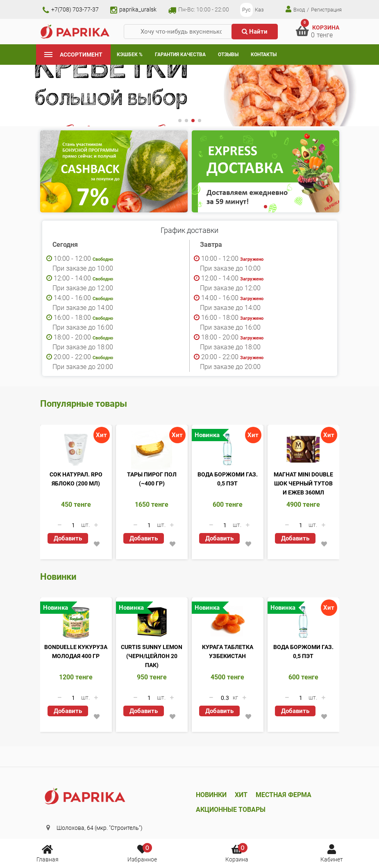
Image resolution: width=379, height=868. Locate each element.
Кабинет (332, 853)
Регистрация (326, 10)
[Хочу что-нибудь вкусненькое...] (181, 32)
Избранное (142, 853)
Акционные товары (231, 810)
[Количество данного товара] (73, 525)
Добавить (68, 538)
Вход (295, 9)
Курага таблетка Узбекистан (228, 652)
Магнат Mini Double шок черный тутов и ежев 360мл (303, 483)
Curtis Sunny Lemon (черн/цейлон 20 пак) (152, 656)
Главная (48, 853)
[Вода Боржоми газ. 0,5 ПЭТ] (228, 449)
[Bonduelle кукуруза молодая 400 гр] (76, 622)
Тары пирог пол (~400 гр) (152, 479)
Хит (241, 795)
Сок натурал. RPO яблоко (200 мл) (76, 479)
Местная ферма (284, 795)
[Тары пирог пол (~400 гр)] (152, 449)
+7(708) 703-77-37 (71, 9)
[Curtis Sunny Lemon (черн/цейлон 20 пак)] (152, 622)
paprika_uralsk (133, 9)
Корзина (237, 853)
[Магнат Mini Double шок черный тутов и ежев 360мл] (303, 449)
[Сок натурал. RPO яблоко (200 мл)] (76, 449)
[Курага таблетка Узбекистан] (228, 622)
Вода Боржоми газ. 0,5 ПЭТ (228, 479)
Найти (255, 32)
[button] (180, 121)
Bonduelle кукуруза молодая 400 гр (76, 652)
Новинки (211, 795)
